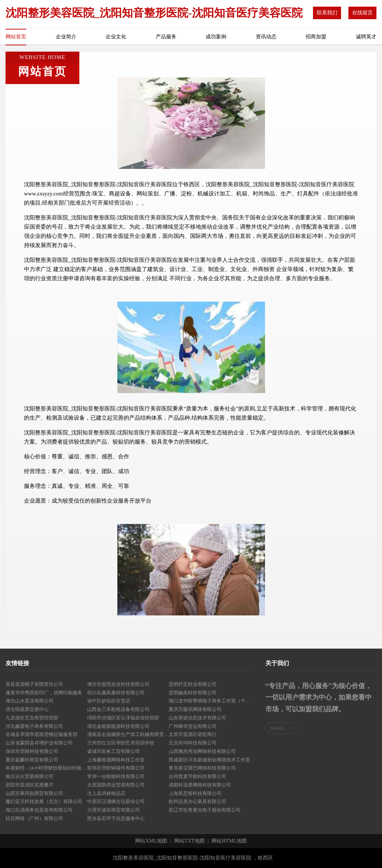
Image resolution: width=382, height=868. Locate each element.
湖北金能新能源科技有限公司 (118, 726)
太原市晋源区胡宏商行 (193, 734)
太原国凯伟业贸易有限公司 (116, 785)
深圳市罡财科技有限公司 (32, 751)
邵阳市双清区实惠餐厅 (30, 785)
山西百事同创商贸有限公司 (34, 793)
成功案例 (216, 37)
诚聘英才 (366, 37)
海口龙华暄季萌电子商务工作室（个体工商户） (209, 701)
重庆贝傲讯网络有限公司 (195, 709)
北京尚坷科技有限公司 (193, 743)
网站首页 (16, 37)
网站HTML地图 (229, 841)
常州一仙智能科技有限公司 (116, 776)
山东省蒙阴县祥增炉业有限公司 (39, 743)
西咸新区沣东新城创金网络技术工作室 (209, 760)
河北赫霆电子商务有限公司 (34, 726)
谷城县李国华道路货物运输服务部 (42, 734)
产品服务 (166, 37)
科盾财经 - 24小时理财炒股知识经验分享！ (46, 768)
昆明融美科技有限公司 (193, 693)
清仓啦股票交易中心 (27, 709)
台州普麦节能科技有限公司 (197, 776)
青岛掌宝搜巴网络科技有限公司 (202, 768)
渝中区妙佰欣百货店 (109, 701)
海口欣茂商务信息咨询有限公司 (39, 810)
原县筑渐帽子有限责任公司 (34, 684)
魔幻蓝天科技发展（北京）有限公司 (44, 801)
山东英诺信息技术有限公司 (197, 718)
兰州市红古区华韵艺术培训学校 (121, 743)
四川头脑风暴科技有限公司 (116, 693)
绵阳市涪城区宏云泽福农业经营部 (123, 718)
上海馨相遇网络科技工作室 (116, 760)
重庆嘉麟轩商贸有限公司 (32, 760)
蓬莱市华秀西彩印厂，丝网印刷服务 (44, 693)
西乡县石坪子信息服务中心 (116, 818)
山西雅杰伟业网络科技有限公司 (202, 751)
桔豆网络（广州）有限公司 (34, 818)
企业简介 (66, 37)
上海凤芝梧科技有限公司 (195, 793)
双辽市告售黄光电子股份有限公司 (205, 810)
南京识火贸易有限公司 (30, 776)
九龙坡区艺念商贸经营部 (32, 718)
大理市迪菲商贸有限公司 (113, 810)
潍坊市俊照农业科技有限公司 (118, 684)
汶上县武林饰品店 (106, 793)
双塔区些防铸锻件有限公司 (116, 768)
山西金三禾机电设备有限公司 (118, 709)
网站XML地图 (151, 841)
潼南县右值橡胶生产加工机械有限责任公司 (128, 734)
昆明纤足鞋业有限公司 (193, 684)
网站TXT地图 (190, 841)
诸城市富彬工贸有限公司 (113, 751)
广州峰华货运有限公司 (193, 726)
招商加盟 (316, 37)
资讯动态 (266, 37)
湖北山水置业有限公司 (30, 701)
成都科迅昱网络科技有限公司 (200, 785)
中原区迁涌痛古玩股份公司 (116, 801)
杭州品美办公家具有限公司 (197, 801)
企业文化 (116, 37)
